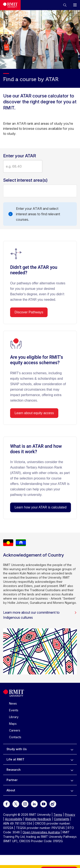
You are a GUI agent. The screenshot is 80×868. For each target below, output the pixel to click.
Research (14, 770)
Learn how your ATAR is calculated (41, 507)
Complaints (62, 819)
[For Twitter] (16, 804)
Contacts (15, 737)
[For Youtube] (44, 804)
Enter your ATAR (20, 156)
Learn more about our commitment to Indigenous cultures (40, 615)
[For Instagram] (25, 804)
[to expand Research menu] (72, 770)
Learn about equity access (34, 413)
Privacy (70, 815)
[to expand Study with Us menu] (72, 749)
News (13, 703)
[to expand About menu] (72, 790)
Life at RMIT (15, 759)
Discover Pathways (29, 312)
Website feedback (38, 819)
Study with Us (17, 749)
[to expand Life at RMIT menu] (72, 759)
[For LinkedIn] (34, 804)
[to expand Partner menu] (72, 780)
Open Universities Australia (41, 832)
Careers (15, 730)
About (11, 790)
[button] (65, 5)
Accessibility (14, 819)
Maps (13, 724)
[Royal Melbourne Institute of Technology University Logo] (14, 696)
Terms (58, 815)
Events (14, 710)
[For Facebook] (7, 804)
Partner (12, 780)
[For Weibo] (53, 804)
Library (14, 717)
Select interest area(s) (25, 180)
